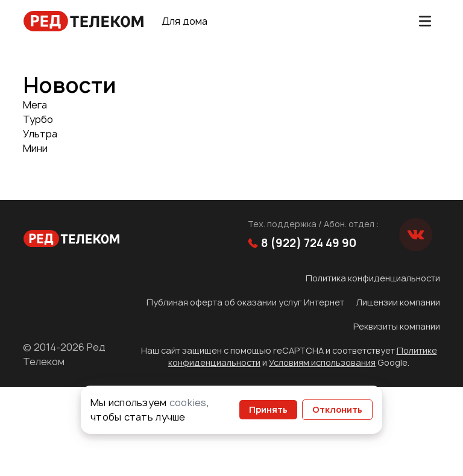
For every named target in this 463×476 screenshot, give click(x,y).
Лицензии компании (398, 302)
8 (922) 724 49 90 (302, 243)
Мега (35, 105)
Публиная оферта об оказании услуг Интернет (245, 302)
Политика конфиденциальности (373, 278)
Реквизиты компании (397, 326)
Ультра (40, 134)
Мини (35, 148)
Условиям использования (322, 362)
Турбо (38, 119)
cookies (188, 402)
